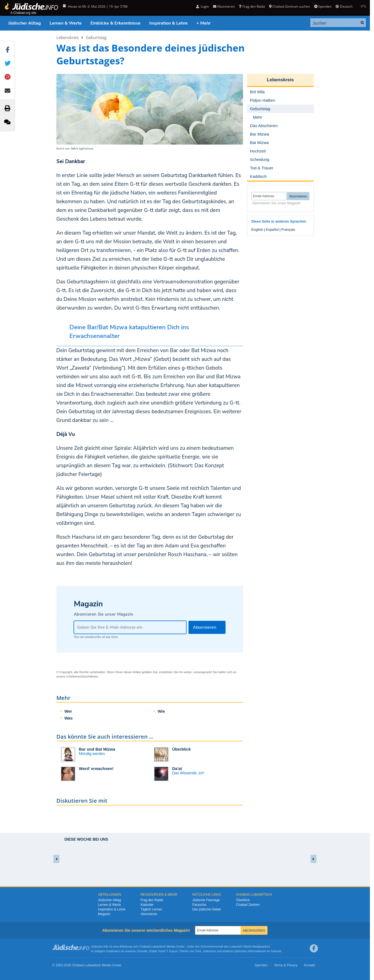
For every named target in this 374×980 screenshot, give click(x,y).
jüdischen (241, 951)
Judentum (209, 951)
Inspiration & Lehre (168, 23)
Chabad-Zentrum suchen (290, 6)
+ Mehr (203, 23)
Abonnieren (224, 6)
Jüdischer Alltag (25, 23)
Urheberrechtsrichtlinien (82, 676)
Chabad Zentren (248, 905)
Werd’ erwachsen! (96, 768)
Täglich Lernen (151, 909)
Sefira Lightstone (82, 149)
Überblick (181, 749)
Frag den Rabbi (252, 6)
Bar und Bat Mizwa (97, 749)
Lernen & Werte (66, 23)
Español (272, 230)
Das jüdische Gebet (207, 909)
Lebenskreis (68, 37)
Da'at (177, 768)
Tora (198, 951)
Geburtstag (96, 37)
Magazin (104, 914)
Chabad (145, 946)
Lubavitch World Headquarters (250, 946)
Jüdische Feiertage (206, 900)
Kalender (147, 905)
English (257, 230)
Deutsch (344, 6)
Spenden (323, 6)
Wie (161, 711)
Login (203, 6)
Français (288, 230)
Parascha (199, 905)
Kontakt (310, 965)
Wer (68, 711)
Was (69, 718)
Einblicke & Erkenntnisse (115, 23)
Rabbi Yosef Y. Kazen (164, 951)
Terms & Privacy (286, 965)
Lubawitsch (158, 946)
